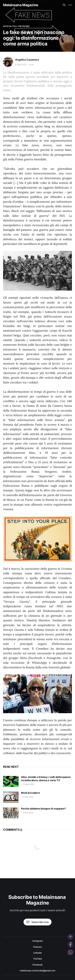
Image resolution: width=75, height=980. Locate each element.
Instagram (37, 941)
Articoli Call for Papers (16, 26)
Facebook (37, 965)
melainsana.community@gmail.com (37, 970)
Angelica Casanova (27, 60)
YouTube (37, 959)
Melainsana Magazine (21, 5)
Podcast (37, 947)
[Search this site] (64, 5)
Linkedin (37, 953)
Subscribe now (37, 922)
